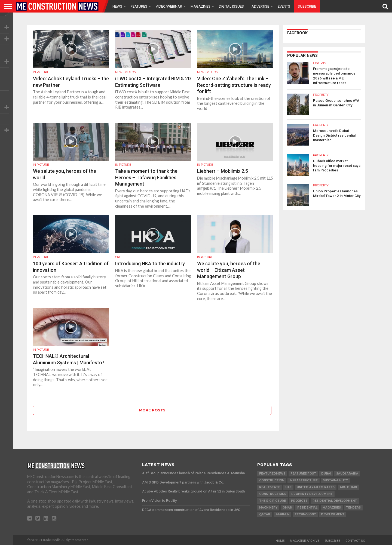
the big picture (272, 501)
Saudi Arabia (347, 474)
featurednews (272, 474)
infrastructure (304, 480)
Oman (287, 508)
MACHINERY (268, 508)
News (117, 6)
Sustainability (335, 480)
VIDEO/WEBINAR (169, 6)
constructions (273, 494)
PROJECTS (299, 501)
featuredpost (303, 474)
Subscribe (307, 6)
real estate (270, 487)
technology (305, 514)
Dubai (326, 474)
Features (139, 6)
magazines (332, 508)
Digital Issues (231, 6)
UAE (288, 487)
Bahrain (282, 514)
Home (280, 541)
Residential (307, 508)
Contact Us (355, 541)
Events (284, 6)
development (333, 514)
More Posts (152, 410)
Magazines (200, 6)
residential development (335, 501)
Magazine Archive (304, 541)
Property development (312, 494)
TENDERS (353, 508)
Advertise (260, 6)
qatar (265, 514)
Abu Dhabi (348, 487)
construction (272, 480)
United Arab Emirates (316, 487)
